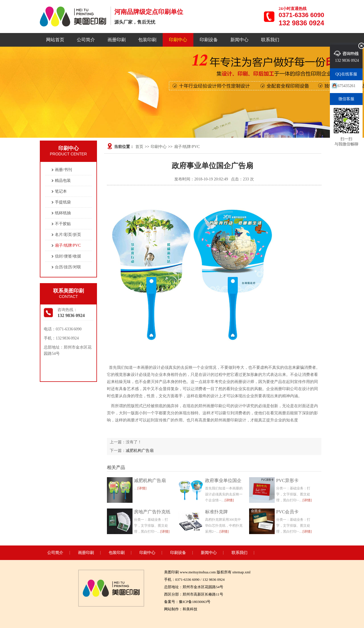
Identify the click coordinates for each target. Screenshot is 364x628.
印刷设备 (209, 40)
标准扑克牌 (216, 512)
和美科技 (190, 609)
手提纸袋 (63, 202)
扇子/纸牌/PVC (187, 147)
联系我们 (270, 40)
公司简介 (86, 40)
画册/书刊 (63, 170)
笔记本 (61, 191)
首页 (139, 147)
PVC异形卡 (287, 480)
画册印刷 (117, 40)
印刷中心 (178, 40)
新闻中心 (239, 40)
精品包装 (63, 181)
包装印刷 (147, 40)
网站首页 (55, 40)
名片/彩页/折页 (68, 235)
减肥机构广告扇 (140, 451)
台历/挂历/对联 (68, 267)
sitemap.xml (241, 572)
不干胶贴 (63, 224)
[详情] (142, 488)
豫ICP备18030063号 (195, 602)
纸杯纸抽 (63, 213)
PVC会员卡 (287, 512)
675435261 (347, 86)
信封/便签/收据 (68, 256)
